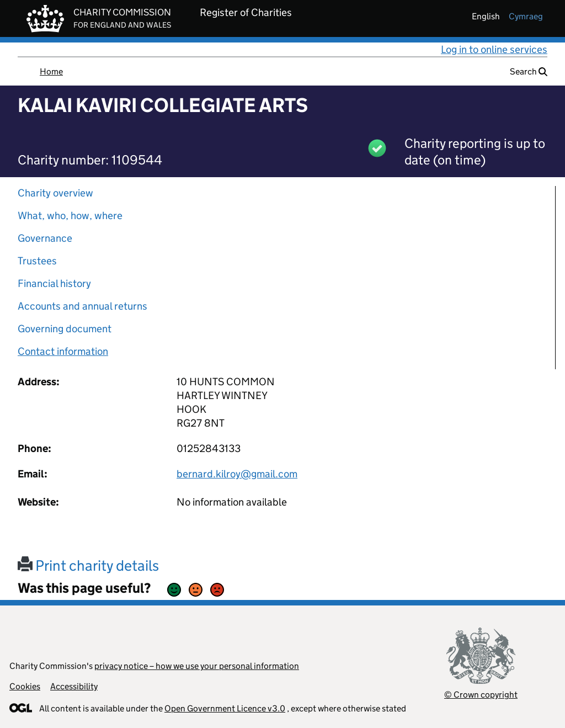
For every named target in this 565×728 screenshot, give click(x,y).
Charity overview (55, 193)
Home (51, 71)
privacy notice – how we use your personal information (197, 666)
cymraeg (526, 16)
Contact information (63, 351)
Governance (45, 238)
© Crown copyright (481, 695)
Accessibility (74, 686)
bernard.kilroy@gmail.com (237, 474)
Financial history (54, 283)
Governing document (65, 329)
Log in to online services (494, 49)
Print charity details (88, 565)
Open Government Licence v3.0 (225, 708)
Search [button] (529, 71)
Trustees (37, 261)
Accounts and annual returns (82, 306)
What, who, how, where (70, 216)
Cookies (25, 686)
